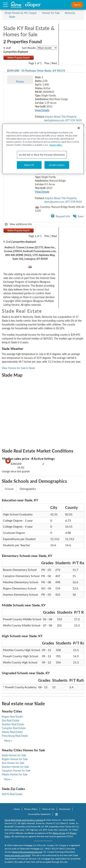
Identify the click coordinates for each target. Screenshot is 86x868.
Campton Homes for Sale (16, 771)
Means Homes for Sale (15, 774)
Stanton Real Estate (13, 724)
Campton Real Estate (14, 728)
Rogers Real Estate (12, 717)
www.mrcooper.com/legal (18, 855)
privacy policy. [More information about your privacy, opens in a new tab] (56, 145)
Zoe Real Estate (11, 720)
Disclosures (65, 809)
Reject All (29, 165)
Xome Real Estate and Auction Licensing (24, 820)
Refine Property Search (19, 58)
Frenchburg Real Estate (15, 736)
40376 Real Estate (12, 794)
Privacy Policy (31, 809)
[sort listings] (47, 48)
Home (17, 809)
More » (8, 741)
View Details (42, 110)
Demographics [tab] (28, 489)
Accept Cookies (57, 165)
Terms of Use (48, 809)
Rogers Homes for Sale (15, 759)
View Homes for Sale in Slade (18, 368)
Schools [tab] (9, 489)
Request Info (60, 216)
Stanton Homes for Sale (15, 767)
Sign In (77, 5)
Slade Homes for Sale (14, 755)
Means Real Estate (12, 732)
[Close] (79, 128)
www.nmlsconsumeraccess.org (27, 852)
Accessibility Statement (39, 814)
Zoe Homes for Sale (13, 763)
